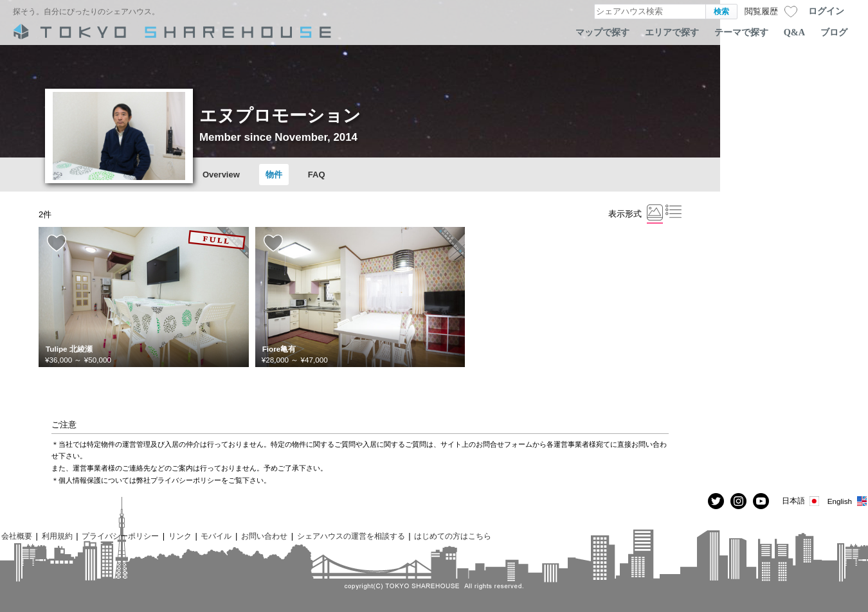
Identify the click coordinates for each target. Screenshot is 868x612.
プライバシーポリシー (120, 536)
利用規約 (57, 536)
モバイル (216, 536)
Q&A (794, 32)
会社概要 (17, 536)
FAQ (317, 175)
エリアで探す (672, 32)
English (848, 501)
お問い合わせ (264, 536)
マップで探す (602, 32)
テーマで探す (741, 32)
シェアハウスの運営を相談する (351, 536)
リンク (180, 536)
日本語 (801, 501)
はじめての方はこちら (453, 536)
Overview (221, 175)
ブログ (834, 32)
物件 (274, 175)
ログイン (826, 11)
